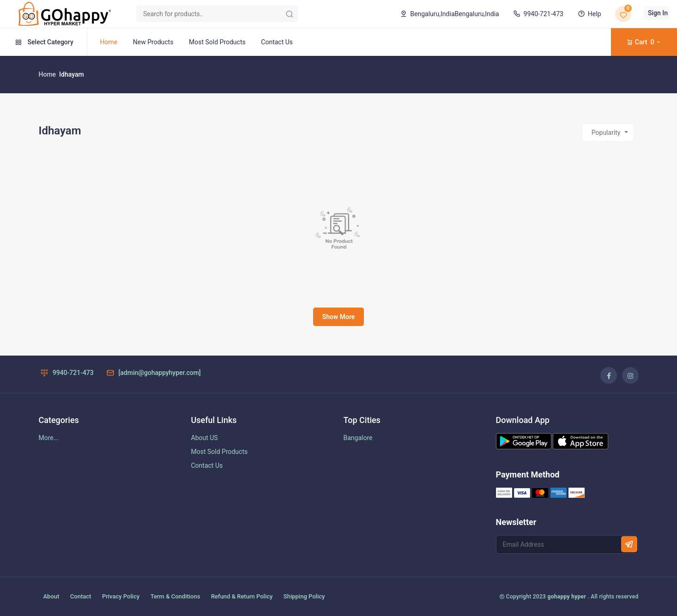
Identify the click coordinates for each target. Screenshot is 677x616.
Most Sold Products (217, 42)
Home (109, 42)
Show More (339, 317)
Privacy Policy (121, 596)
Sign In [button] (658, 13)
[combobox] (608, 133)
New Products (153, 42)
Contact (81, 596)
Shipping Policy (304, 596)
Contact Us (277, 42)
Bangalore (358, 438)
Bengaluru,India (449, 14)
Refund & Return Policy (242, 596)
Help (588, 14)
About (51, 596)
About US (205, 438)
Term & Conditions (175, 596)
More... (49, 438)
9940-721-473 (538, 14)
